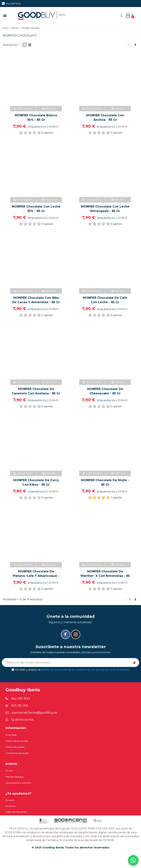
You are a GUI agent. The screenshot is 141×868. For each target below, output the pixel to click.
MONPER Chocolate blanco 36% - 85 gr (36, 118)
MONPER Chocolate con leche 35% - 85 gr (36, 209)
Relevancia (11, 45)
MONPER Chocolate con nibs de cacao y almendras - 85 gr (36, 300)
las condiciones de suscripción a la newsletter (100, 670)
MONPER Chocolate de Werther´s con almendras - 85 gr (105, 576)
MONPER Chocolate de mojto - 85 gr (105, 482)
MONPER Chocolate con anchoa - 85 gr (105, 118)
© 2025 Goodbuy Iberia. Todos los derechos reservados (71, 848)
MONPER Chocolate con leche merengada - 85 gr (105, 209)
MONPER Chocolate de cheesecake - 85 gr (105, 391)
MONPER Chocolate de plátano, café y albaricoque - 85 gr (36, 576)
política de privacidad (54, 670)
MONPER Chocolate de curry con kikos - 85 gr (36, 482)
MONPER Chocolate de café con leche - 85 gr (105, 300)
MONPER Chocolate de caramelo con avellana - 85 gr (36, 391)
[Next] (135, 45)
